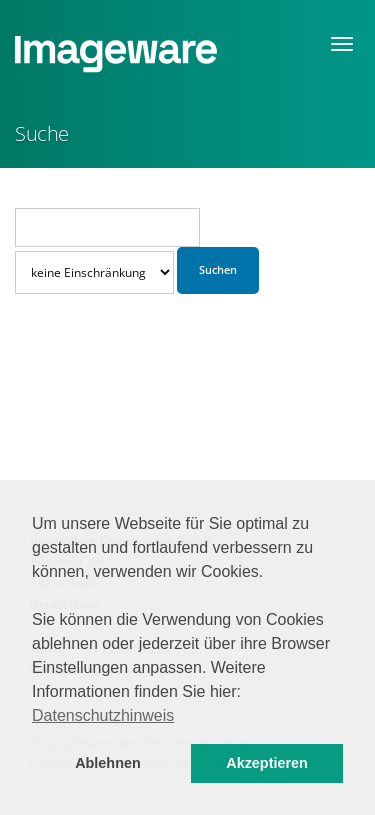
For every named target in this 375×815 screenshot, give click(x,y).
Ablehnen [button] (108, 763)
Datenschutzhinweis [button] (103, 715)
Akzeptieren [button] (267, 763)
